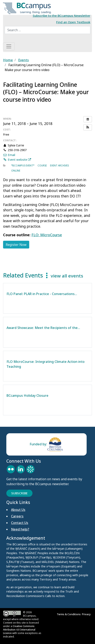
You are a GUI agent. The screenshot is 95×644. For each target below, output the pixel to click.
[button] (88, 127)
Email (9, 155)
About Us (18, 510)
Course (42, 165)
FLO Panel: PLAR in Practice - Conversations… (42, 294)
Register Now (16, 245)
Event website (17, 159)
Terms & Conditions (69, 614)
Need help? (20, 529)
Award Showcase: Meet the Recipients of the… (43, 328)
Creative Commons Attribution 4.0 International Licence (19, 630)
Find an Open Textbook (73, 22)
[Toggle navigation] (9, 46)
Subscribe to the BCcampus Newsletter (61, 16)
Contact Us (20, 523)
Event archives (59, 165)
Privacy (87, 614)
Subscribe (19, 493)
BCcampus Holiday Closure (27, 396)
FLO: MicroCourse (47, 235)
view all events (67, 276)
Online (16, 170)
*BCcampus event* (23, 165)
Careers (17, 516)
